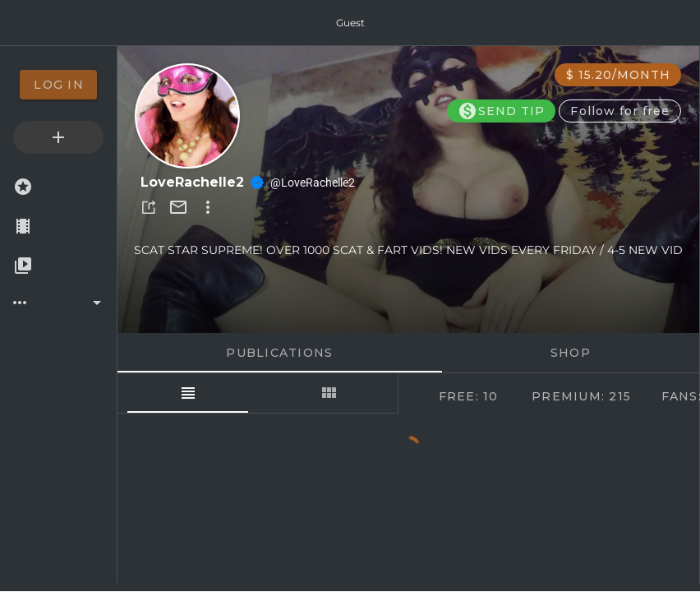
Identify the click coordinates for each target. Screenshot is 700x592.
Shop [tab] (571, 353)
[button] (149, 207)
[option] (58, 85)
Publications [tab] (279, 353)
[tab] (188, 393)
